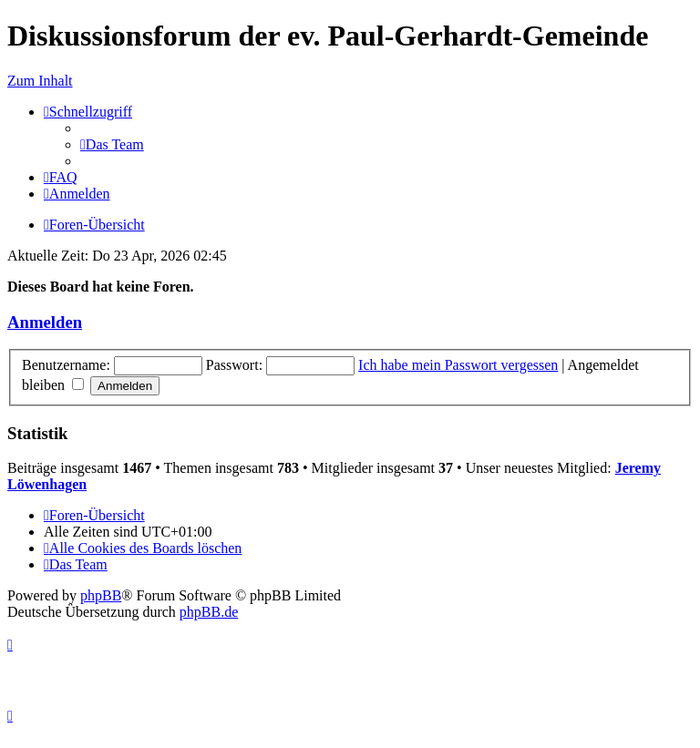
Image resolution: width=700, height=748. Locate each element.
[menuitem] (112, 144)
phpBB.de (209, 612)
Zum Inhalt (40, 81)
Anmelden (45, 322)
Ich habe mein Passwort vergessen (458, 365)
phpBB (101, 595)
